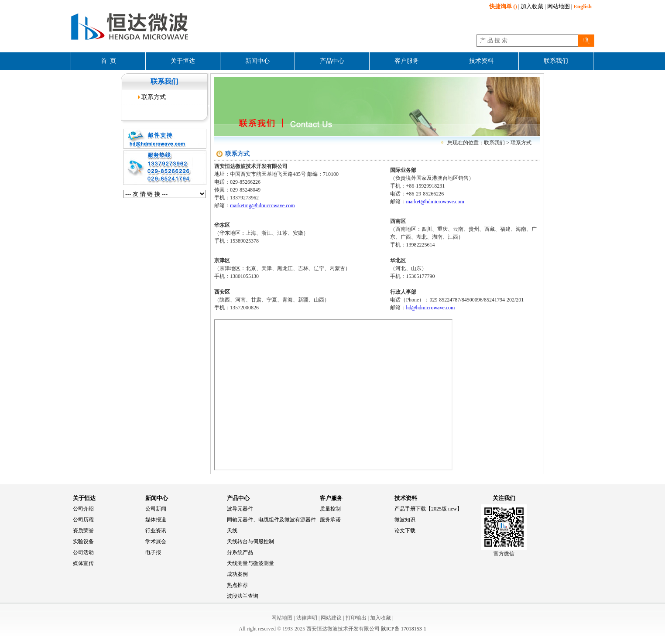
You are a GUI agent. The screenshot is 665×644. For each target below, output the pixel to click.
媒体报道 (156, 520)
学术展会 (156, 541)
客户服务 (331, 498)
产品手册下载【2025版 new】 (428, 509)
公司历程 (83, 520)
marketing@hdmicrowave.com (262, 206)
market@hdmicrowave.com (435, 202)
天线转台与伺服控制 (250, 541)
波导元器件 (240, 509)
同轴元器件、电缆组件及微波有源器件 (271, 520)
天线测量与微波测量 (250, 563)
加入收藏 (532, 6)
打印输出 (356, 618)
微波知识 (405, 520)
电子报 (153, 552)
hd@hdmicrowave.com (430, 308)
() (503, 6)
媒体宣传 (83, 563)
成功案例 (237, 574)
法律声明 (307, 618)
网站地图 (559, 6)
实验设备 (83, 541)
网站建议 (331, 618)
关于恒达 (84, 498)
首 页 (108, 61)
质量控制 (330, 509)
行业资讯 (156, 531)
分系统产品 (240, 552)
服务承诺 (330, 520)
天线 (232, 531)
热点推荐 (237, 585)
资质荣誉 (83, 531)
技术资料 (406, 498)
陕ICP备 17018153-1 (404, 629)
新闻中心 (157, 498)
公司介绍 (83, 509)
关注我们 (504, 498)
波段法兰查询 (243, 596)
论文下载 (405, 531)
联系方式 (154, 97)
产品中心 (238, 498)
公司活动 (83, 552)
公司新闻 (156, 509)
